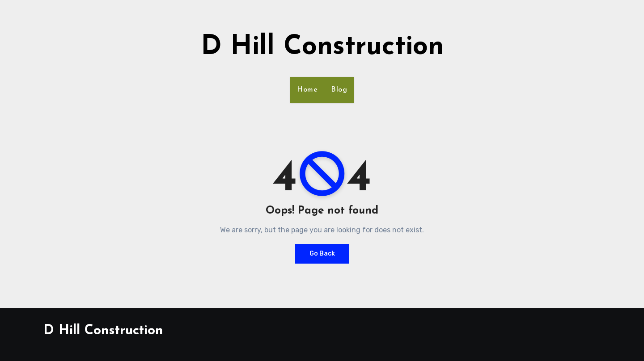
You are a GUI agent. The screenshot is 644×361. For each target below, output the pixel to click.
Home (307, 90)
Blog (339, 90)
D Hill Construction (322, 47)
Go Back (322, 254)
